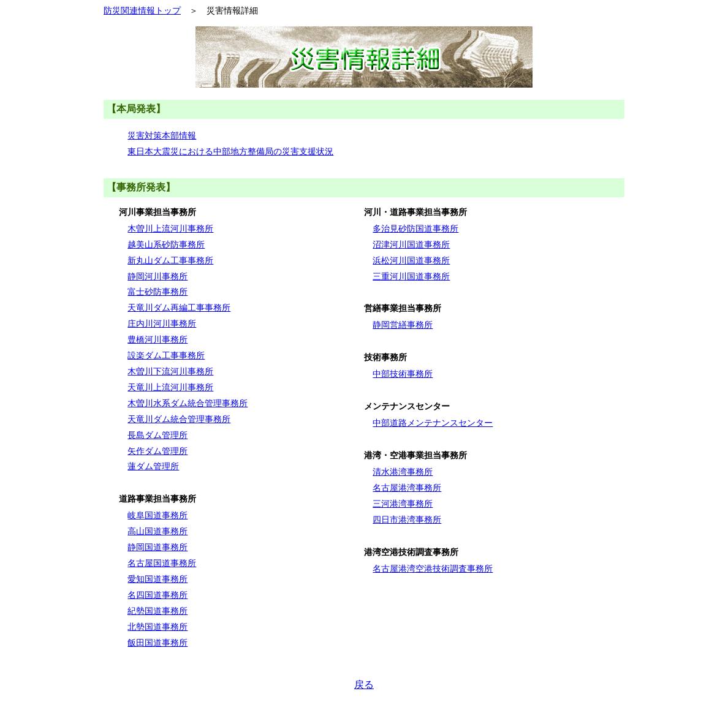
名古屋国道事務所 (162, 563)
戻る (364, 685)
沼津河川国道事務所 (411, 244)
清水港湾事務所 (403, 472)
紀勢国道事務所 (157, 611)
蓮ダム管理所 (153, 466)
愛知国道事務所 (157, 579)
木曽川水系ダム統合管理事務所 (188, 403)
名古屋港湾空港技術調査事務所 (433, 568)
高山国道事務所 (157, 531)
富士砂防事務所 (157, 292)
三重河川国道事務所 (411, 276)
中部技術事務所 (403, 374)
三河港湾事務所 (403, 504)
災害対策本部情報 (162, 135)
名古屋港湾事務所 (407, 488)
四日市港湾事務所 (407, 519)
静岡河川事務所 (157, 276)
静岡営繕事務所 (403, 325)
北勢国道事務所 (157, 627)
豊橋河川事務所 (157, 339)
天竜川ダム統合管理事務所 (179, 419)
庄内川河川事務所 (162, 323)
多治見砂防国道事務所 (415, 228)
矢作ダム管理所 (157, 451)
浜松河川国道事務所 (411, 260)
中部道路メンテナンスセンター (433, 423)
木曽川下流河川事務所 (170, 371)
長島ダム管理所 (157, 435)
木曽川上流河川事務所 (170, 228)
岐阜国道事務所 (157, 515)
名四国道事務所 (157, 595)
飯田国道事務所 (157, 643)
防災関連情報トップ (142, 10)
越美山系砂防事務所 (166, 244)
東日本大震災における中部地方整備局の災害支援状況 (230, 151)
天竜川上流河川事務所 (170, 387)
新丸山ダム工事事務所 (170, 260)
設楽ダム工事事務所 (166, 355)
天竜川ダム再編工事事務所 (179, 308)
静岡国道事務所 (157, 547)
